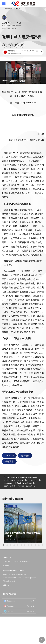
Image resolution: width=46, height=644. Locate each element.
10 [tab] (35, 545)
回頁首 (42, 640)
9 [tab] (32, 545)
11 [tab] (39, 545)
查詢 (42, 4)
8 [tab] (28, 545)
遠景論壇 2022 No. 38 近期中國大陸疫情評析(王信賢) (21, 52)
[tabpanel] (23, 523)
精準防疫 (25, 456)
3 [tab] (11, 545)
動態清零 (9, 461)
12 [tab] (42, 545)
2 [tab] (7, 545)
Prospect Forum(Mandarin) (14, 8)
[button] (5, 45)
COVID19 (9, 456)
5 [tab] (18, 545)
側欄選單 (4, 4)
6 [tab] (21, 545)
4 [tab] (14, 545)
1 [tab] (4, 545)
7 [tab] (25, 545)
